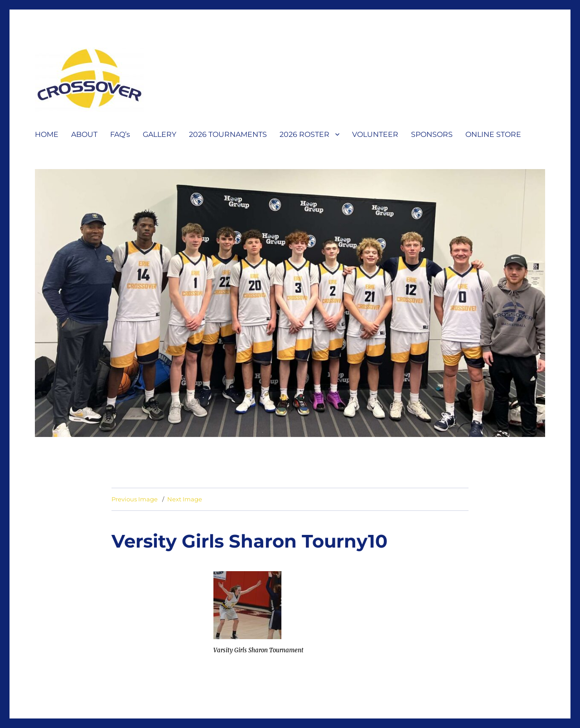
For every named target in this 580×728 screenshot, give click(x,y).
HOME (47, 134)
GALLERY (159, 134)
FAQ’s (120, 134)
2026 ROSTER (304, 134)
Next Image (185, 499)
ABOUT (84, 134)
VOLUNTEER (375, 134)
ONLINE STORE (493, 134)
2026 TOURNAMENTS (228, 134)
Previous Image (135, 499)
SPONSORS (432, 134)
